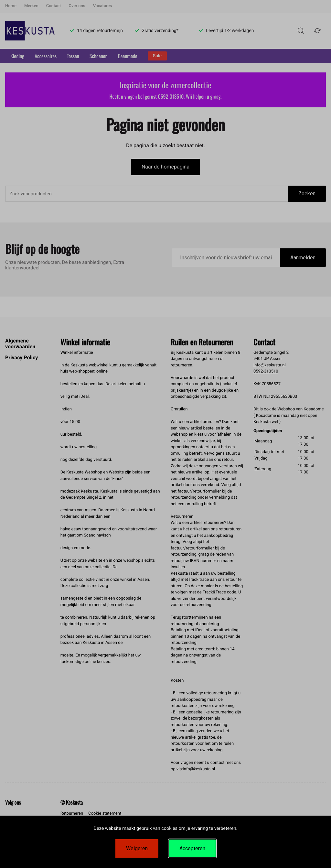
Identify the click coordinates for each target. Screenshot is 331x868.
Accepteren (192, 848)
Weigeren (137, 848)
